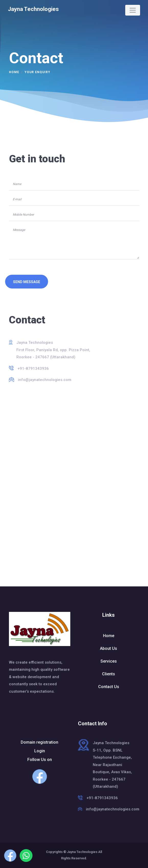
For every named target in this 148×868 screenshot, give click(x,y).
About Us (109, 648)
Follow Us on (40, 771)
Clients (109, 674)
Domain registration (39, 742)
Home (14, 72)
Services (109, 661)
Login (40, 751)
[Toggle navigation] (133, 10)
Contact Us (109, 687)
